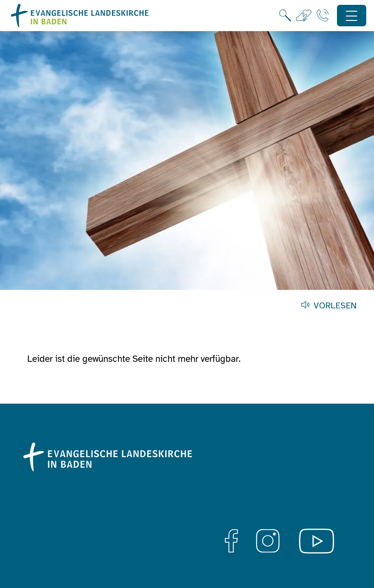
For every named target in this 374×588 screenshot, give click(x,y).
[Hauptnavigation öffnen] (352, 16)
